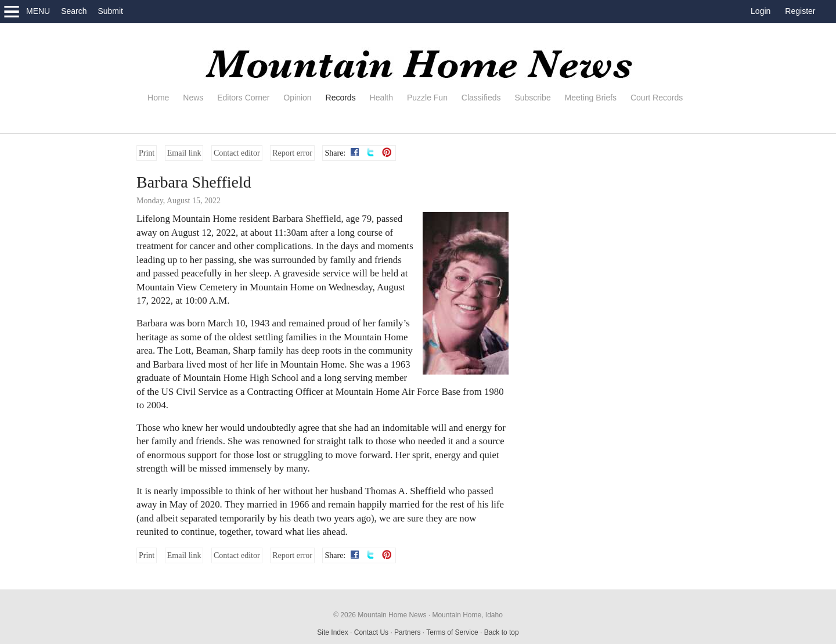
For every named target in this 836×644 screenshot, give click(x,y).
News (193, 98)
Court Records (657, 98)
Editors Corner (243, 98)
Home (158, 98)
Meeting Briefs (591, 98)
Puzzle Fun (427, 98)
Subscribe (532, 98)
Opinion (297, 98)
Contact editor (237, 153)
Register (800, 11)
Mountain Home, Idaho (467, 615)
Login (761, 11)
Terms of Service (452, 632)
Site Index (332, 632)
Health (381, 98)
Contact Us (371, 632)
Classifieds (481, 98)
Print (147, 153)
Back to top (502, 632)
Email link (184, 153)
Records (341, 98)
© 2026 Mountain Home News (380, 615)
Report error (292, 153)
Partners (407, 632)
